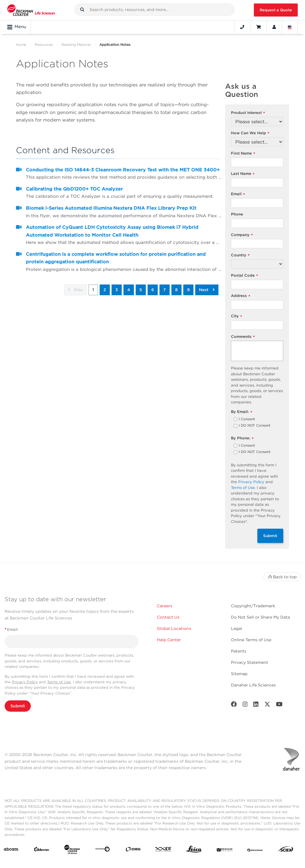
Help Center (169, 640)
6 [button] (153, 290)
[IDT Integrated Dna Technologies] (164, 850)
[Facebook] (234, 705)
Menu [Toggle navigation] (17, 27)
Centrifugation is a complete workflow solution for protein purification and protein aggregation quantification (116, 258)
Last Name (243, 174)
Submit (270, 536)
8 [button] (176, 290)
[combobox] (155, 10)
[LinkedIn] (256, 705)
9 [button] (188, 290)
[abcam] (11, 850)
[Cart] (258, 27)
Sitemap (239, 674)
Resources (44, 45)
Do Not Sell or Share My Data (260, 617)
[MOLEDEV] (225, 850)
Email (238, 194)
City (236, 316)
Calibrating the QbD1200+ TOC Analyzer (74, 189)
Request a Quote (276, 10)
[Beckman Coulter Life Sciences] (72, 851)
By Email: (242, 412)
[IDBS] (133, 850)
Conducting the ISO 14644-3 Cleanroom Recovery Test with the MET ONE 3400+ (123, 170)
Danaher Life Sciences (253, 685)
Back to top (282, 577)
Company (242, 235)
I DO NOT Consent (255, 426)
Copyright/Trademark (253, 606)
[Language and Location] (290, 27)
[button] (82, 10)
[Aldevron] (42, 850)
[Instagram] (245, 705)
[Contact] (242, 27)
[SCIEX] (286, 850)
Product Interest (248, 113)
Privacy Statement (250, 662)
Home (21, 45)
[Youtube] (279, 705)
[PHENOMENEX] (255, 850)
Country (240, 255)
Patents (239, 651)
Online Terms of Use (251, 640)
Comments (243, 337)
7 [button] (165, 290)
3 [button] (117, 290)
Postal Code (244, 276)
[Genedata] (103, 850)
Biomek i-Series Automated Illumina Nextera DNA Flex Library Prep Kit (111, 208)
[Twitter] (267, 705)
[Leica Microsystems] (194, 851)
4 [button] (129, 290)
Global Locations (174, 628)
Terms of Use (243, 488)
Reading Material (76, 45)
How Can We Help (250, 133)
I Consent (247, 419)
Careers (165, 606)
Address (241, 296)
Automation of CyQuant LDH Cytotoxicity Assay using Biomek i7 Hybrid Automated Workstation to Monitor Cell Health (112, 231)
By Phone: (242, 438)
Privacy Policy (251, 482)
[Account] (274, 27)
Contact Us (168, 617)
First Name (243, 154)
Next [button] (207, 290)
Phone (237, 214)
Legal (236, 628)
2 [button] (105, 290)
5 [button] (141, 290)
